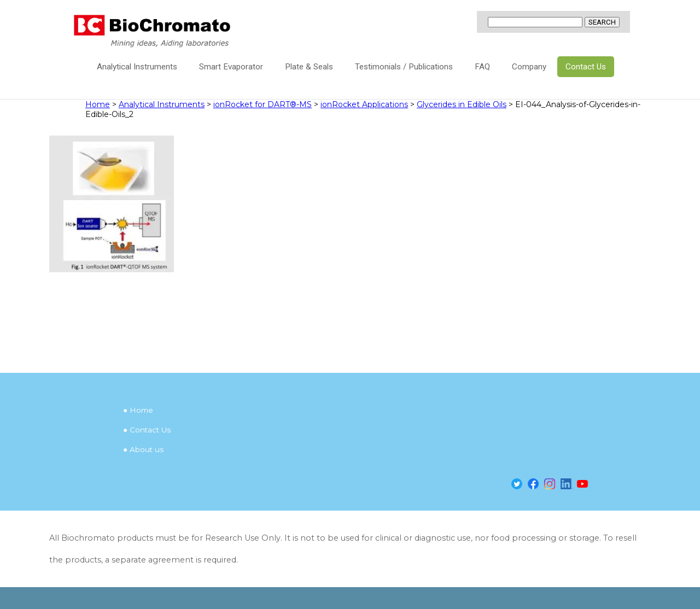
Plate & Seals (309, 67)
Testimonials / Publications (404, 67)
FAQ (482, 67)
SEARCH (602, 22)
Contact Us (586, 67)
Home (141, 410)
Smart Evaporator (231, 67)
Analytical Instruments (137, 67)
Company (529, 67)
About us (147, 449)
